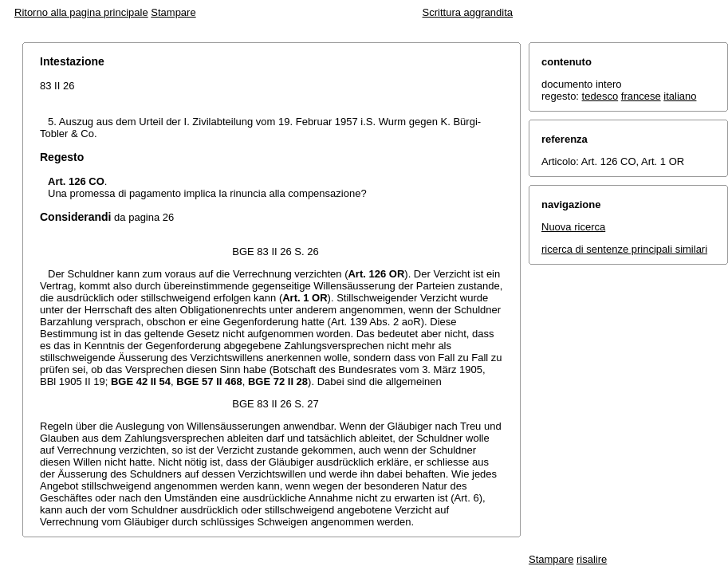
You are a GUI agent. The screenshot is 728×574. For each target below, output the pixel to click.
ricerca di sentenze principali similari (624, 249)
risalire (592, 559)
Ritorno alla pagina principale (81, 12)
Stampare (173, 12)
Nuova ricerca (573, 227)
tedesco (600, 96)
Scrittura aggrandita (468, 12)
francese (641, 96)
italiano (680, 96)
